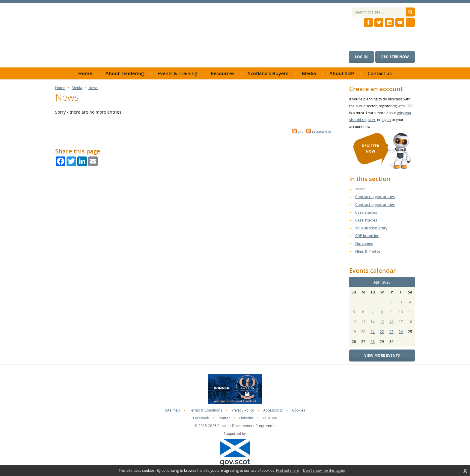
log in (386, 120)
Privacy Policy (243, 410)
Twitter (224, 418)
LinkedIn (246, 418)
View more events (382, 355)
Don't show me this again (324, 471)
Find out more (288, 471)
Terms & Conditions (206, 410)
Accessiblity (273, 410)
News (93, 88)
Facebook (201, 418)
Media (77, 88)
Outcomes (364, 244)
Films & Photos (368, 251)
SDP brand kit (367, 236)
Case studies (366, 212)
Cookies (299, 410)
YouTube (270, 418)
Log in (361, 57)
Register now (395, 57)
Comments (319, 132)
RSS (298, 132)
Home (60, 88)
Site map (173, 410)
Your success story (371, 228)
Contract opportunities (375, 197)
